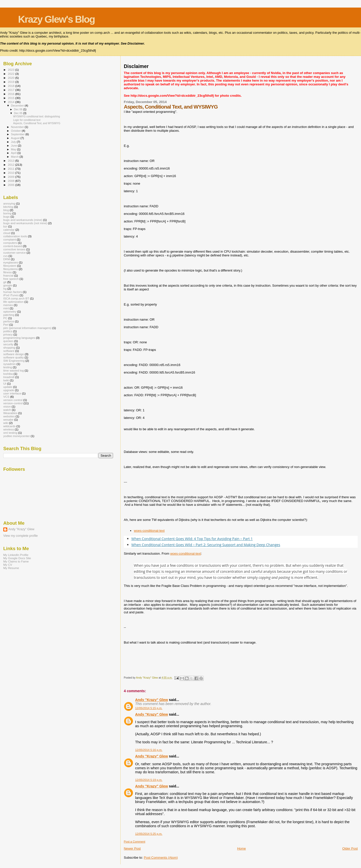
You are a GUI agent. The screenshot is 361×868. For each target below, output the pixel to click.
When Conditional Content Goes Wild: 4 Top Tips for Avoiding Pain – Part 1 (192, 539)
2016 (11, 94)
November (18, 127)
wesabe (8, 420)
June (14, 146)
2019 (11, 82)
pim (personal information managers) (27, 328)
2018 (11, 86)
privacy (8, 334)
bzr (5, 226)
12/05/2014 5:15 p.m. (149, 708)
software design (14, 354)
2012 (11, 165)
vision (7, 406)
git (5, 282)
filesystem (10, 266)
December (18, 106)
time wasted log (13, 370)
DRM (7, 259)
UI (5, 383)
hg (5, 289)
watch (7, 410)
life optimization (13, 302)
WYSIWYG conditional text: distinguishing (37, 116)
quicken (8, 341)
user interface (12, 393)
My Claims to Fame (16, 561)
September (18, 134)
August (16, 138)
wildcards (9, 426)
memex (8, 305)
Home (242, 848)
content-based (13, 246)
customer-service (14, 253)
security (8, 344)
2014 (11, 102)
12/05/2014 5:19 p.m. (149, 780)
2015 (11, 98)
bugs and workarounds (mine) (23, 220)
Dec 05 (18, 113)
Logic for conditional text (27, 120)
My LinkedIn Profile (16, 555)
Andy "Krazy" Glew (152, 700)
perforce (9, 321)
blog (6, 210)
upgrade (9, 390)
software (9, 351)
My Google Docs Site (17, 558)
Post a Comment (135, 842)
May (14, 149)
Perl (6, 325)
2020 (11, 78)
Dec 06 (18, 109)
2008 (11, 181)
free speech (11, 279)
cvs (6, 256)
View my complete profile (21, 536)
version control (13, 400)
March (15, 157)
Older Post (350, 848)
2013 (11, 161)
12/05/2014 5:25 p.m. (149, 834)
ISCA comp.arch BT (16, 298)
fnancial (8, 275)
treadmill (9, 377)
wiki (6, 423)
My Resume (11, 568)
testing (8, 367)
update (8, 387)
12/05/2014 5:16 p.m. (149, 750)
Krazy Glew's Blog (57, 19)
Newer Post (132, 848)
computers (10, 243)
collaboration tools (15, 236)
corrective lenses (14, 249)
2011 (11, 169)
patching (9, 315)
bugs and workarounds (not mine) (25, 223)
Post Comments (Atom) (161, 858)
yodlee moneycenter (17, 436)
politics (8, 331)
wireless (9, 429)
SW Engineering (14, 361)
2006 (11, 185)
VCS (6, 397)
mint (6, 308)
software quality (13, 357)
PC (5, 318)
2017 (11, 90)
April (14, 153)
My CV (8, 565)
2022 (11, 74)
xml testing (10, 433)
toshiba (8, 374)
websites (9, 416)
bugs (6, 216)
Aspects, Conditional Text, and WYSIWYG (37, 123)
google (8, 285)
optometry (10, 311)
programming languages (19, 338)
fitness (8, 272)
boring (7, 213)
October (16, 131)
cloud (7, 233)
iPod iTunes (11, 295)
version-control (13, 403)
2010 (11, 173)
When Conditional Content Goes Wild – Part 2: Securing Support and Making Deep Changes (206, 545)
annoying (9, 203)
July (14, 142)
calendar (9, 230)
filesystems (11, 269)
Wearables (10, 413)
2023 (11, 70)
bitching (8, 207)
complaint (10, 239)
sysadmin (10, 364)
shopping (9, 347)
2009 (11, 177)
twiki (6, 380)
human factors (13, 292)
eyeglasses (11, 262)
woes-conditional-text (149, 531)
